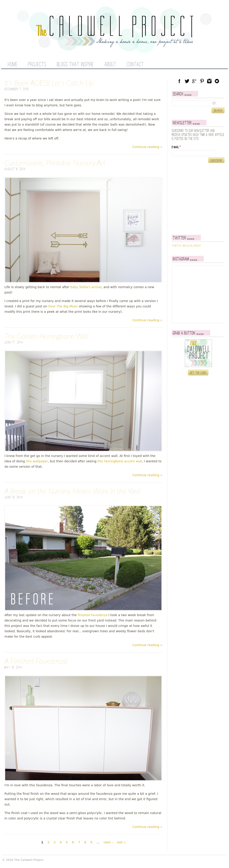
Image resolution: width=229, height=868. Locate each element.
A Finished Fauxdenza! (36, 661)
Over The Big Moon (63, 306)
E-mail (176, 147)
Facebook (179, 81)
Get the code (198, 373)
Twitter (187, 81)
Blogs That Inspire (75, 65)
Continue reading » (147, 147)
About (110, 65)
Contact (135, 65)
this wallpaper (37, 461)
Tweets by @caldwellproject (186, 246)
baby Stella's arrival (86, 287)
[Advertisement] (200, 199)
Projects (37, 65)
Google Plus (194, 81)
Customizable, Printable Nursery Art (55, 163)
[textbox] (198, 103)
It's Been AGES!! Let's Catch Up (49, 83)
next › (108, 842)
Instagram (209, 81)
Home (13, 65)
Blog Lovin (217, 81)
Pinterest (202, 81)
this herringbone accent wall (120, 461)
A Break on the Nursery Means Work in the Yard (72, 491)
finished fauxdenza (92, 615)
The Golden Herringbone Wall (47, 336)
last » (121, 842)
